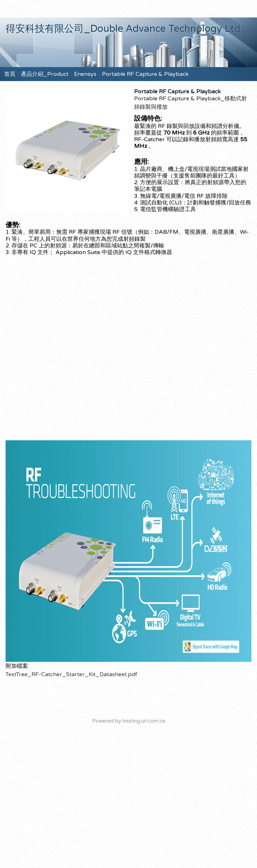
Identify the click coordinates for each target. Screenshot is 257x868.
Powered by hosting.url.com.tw (129, 721)
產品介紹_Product (45, 74)
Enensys (85, 74)
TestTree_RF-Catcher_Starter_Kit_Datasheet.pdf (71, 674)
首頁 (10, 74)
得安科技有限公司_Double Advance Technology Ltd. (124, 29)
